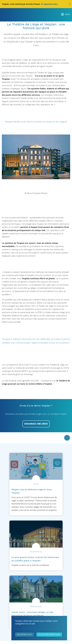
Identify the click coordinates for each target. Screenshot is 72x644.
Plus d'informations (49, 635)
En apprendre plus (49, 4)
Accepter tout (24, 635)
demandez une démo (36, 424)
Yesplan (11, 14)
